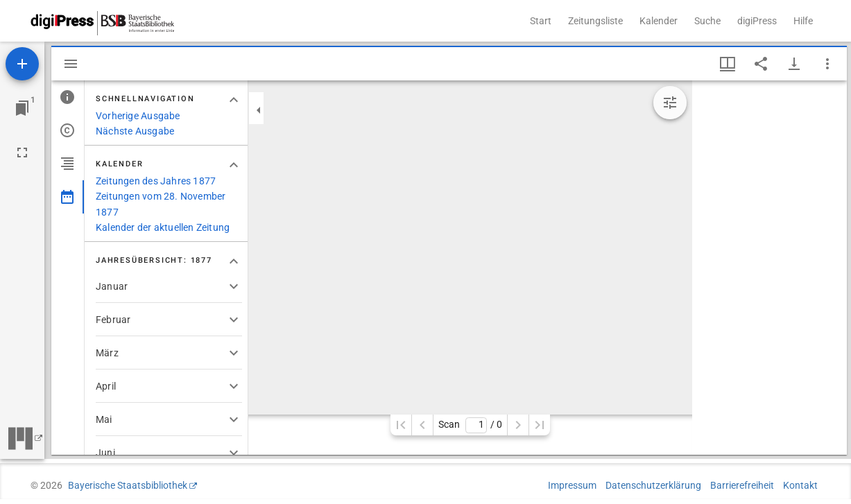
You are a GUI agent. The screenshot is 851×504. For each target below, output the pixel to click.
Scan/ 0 (470, 425)
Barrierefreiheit (742, 485)
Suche (707, 21)
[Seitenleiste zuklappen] (259, 110)
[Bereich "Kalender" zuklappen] (234, 165)
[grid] (770, 268)
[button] (169, 286)
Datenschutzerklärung (653, 485)
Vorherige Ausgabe (138, 116)
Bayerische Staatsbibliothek (128, 485)
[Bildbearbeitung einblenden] (670, 103)
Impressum (572, 485)
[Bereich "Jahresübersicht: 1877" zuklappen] (234, 261)
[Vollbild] (22, 153)
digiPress (757, 21)
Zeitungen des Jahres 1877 (156, 181)
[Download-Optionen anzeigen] (794, 64)
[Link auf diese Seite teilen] (761, 64)
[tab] (68, 97)
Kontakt (800, 485)
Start (541, 21)
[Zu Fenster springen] (22, 108)
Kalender (659, 21)
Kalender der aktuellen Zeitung (163, 227)
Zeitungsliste (595, 21)
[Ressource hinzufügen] (22, 64)
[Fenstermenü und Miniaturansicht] (728, 64)
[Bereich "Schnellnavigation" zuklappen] (234, 100)
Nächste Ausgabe (135, 131)
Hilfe (803, 21)
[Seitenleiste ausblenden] (71, 64)
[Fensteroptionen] (827, 64)
